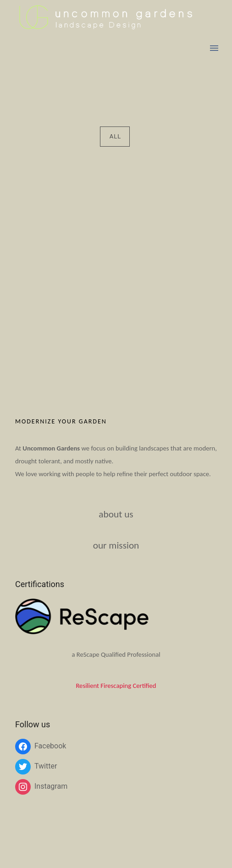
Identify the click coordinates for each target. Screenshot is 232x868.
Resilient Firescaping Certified (116, 686)
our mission (116, 545)
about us (116, 514)
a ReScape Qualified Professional (116, 654)
